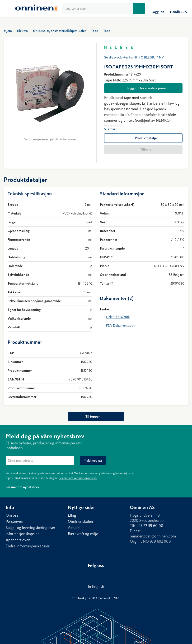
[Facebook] (95, 574)
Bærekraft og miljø (83, 534)
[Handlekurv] (179, 9)
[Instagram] (105, 574)
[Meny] (8, 9)
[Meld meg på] (93, 461)
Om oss (12, 515)
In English (96, 586)
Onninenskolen (80, 521)
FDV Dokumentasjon (121, 326)
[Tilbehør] (143, 149)
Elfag (72, 515)
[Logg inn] (158, 9)
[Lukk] (183, 435)
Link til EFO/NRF (118, 317)
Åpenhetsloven (18, 540)
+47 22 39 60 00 (150, 526)
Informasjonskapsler (22, 534)
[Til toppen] (96, 416)
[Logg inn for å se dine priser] (143, 88)
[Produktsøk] (97, 9)
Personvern (15, 521)
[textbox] (40, 461)
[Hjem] (37, 9)
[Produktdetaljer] (143, 138)
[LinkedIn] (86, 574)
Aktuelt (74, 528)
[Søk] (139, 9)
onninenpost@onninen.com (153, 536)
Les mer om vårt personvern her (78, 478)
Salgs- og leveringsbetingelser (30, 528)
